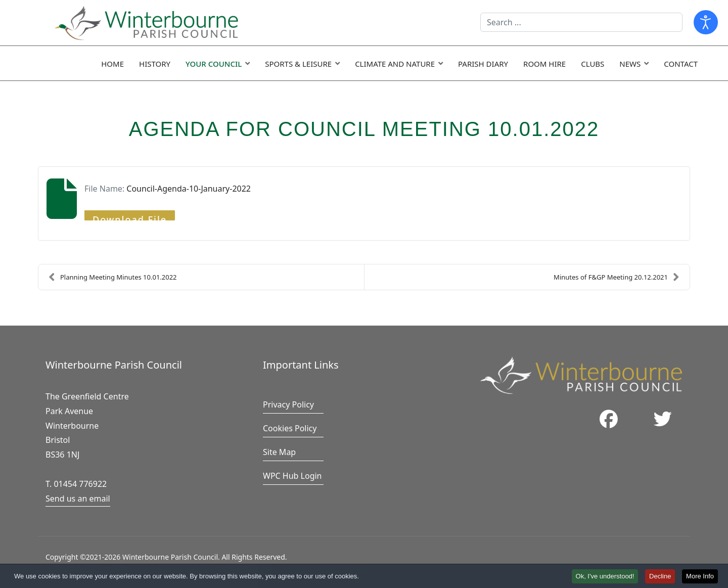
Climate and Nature (395, 64)
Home (112, 64)
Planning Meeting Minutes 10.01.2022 (113, 277)
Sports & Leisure (298, 64)
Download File (130, 217)
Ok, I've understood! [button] (605, 577)
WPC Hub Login (292, 476)
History (155, 64)
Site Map (279, 452)
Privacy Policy (288, 404)
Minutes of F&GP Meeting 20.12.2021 (617, 277)
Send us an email (78, 499)
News (630, 64)
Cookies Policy (290, 428)
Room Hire (544, 64)
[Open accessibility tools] (706, 22)
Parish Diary (483, 64)
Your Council (214, 64)
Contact (681, 64)
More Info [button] (700, 577)
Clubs (593, 64)
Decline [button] (660, 577)
